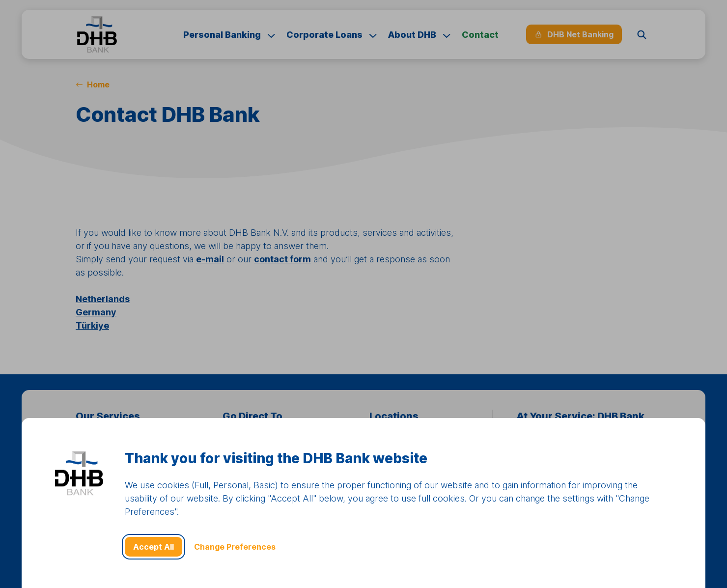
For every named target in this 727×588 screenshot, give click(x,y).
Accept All (154, 547)
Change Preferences (235, 547)
